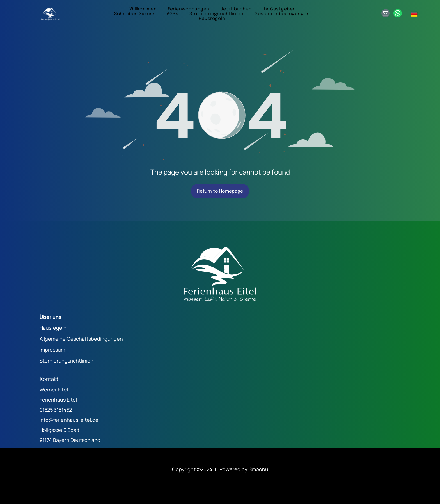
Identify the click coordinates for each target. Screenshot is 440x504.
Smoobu (258, 469)
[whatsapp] (398, 14)
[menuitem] (143, 9)
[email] (386, 14)
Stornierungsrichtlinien (67, 361)
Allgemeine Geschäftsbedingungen (81, 339)
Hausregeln (53, 328)
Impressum (52, 350)
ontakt (51, 379)
